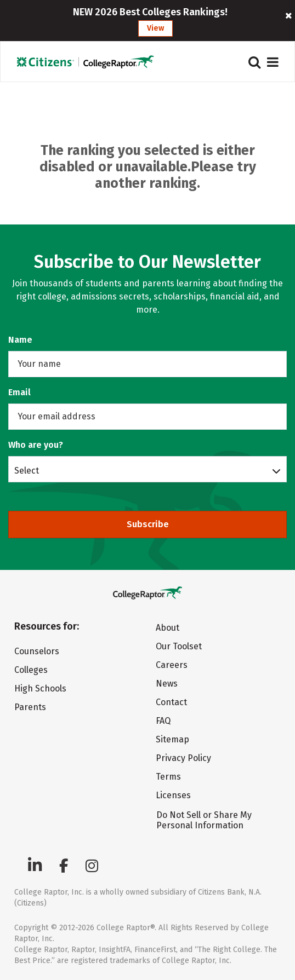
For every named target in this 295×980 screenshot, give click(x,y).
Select (27, 470)
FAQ (163, 721)
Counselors (37, 651)
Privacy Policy (183, 758)
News (167, 684)
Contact (171, 702)
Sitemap (172, 739)
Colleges (31, 670)
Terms (168, 777)
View (155, 28)
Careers (172, 665)
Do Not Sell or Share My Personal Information (204, 820)
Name (20, 340)
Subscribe (148, 524)
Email (19, 392)
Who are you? (36, 445)
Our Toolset (179, 646)
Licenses (173, 795)
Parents (30, 707)
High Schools (40, 688)
